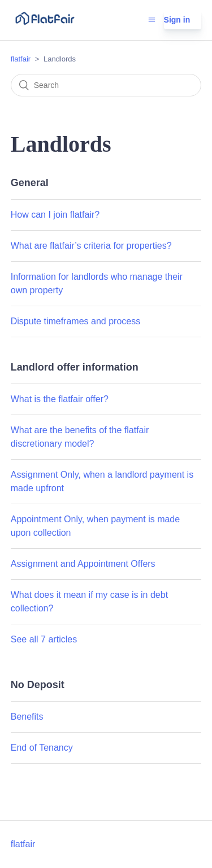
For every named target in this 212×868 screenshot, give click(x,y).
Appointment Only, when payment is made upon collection (95, 526)
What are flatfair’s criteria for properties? (91, 246)
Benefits (27, 717)
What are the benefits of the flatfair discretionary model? (80, 437)
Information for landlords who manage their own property (97, 283)
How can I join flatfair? (55, 215)
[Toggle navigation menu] (152, 20)
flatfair (21, 59)
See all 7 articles (44, 639)
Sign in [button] (177, 20)
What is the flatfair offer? (60, 399)
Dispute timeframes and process (75, 321)
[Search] (106, 85)
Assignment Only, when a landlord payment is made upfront (102, 481)
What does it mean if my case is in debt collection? (89, 602)
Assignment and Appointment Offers (83, 564)
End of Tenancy (42, 748)
